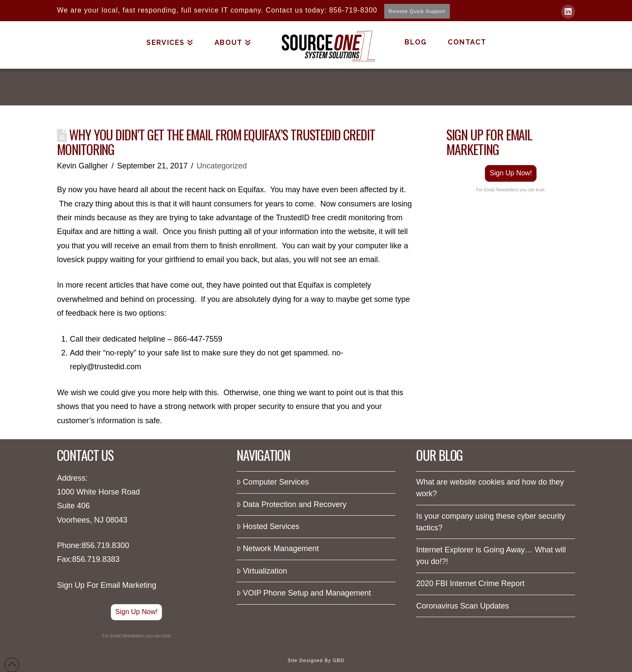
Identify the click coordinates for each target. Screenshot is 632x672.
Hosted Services (268, 526)
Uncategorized (222, 166)
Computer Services (273, 482)
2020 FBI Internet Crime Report (470, 583)
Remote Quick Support (417, 11)
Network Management (278, 548)
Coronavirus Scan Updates (463, 606)
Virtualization (262, 571)
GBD (339, 660)
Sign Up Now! (511, 173)
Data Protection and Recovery (292, 504)
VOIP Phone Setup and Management (304, 593)
